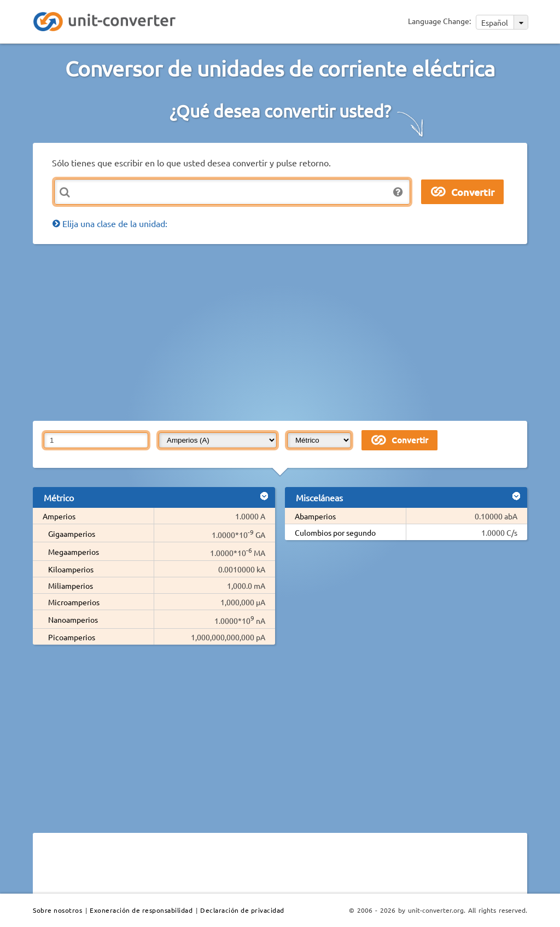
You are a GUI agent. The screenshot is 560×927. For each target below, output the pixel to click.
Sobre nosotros (57, 910)
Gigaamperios (72, 534)
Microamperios (74, 602)
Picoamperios (72, 637)
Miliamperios (71, 586)
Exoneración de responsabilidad (141, 910)
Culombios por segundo (335, 532)
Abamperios (315, 516)
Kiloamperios (71, 569)
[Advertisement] (296, 332)
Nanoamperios (73, 619)
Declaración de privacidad (242, 910)
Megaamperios (74, 552)
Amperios (59, 516)
